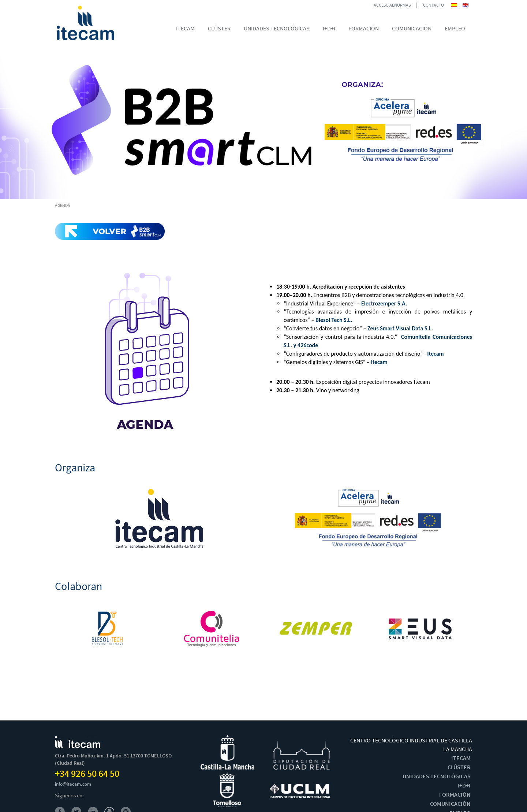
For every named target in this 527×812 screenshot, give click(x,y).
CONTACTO (433, 5)
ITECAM (461, 758)
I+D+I (464, 785)
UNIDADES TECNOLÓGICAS (437, 776)
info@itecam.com (73, 784)
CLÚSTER (459, 767)
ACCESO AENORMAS (392, 5)
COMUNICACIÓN (450, 804)
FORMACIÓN (455, 794)
